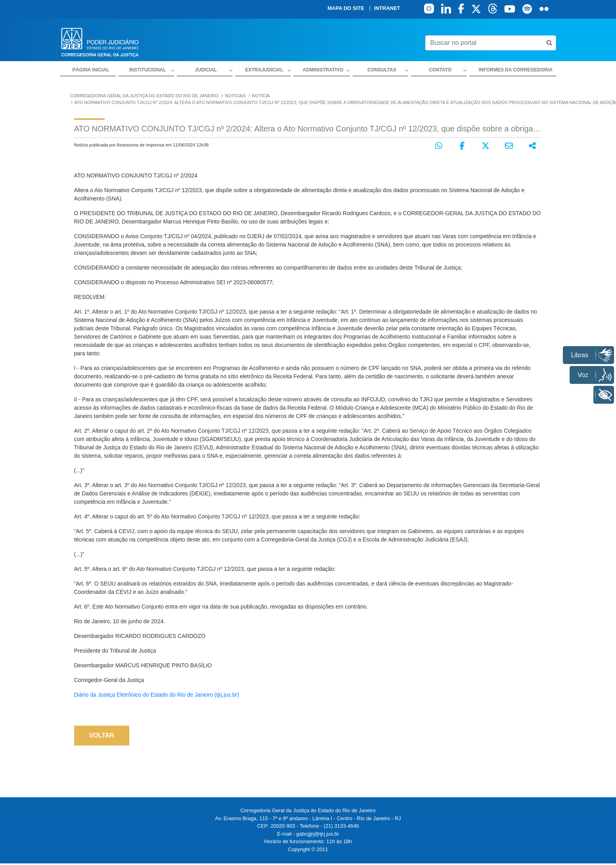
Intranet (387, 8)
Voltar (102, 735)
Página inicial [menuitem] (91, 70)
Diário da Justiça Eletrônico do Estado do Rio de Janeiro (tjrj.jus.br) (157, 695)
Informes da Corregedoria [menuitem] (516, 70)
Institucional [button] (148, 70)
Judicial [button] (206, 70)
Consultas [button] (382, 70)
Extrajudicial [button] (264, 70)
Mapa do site (346, 8)
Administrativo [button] (323, 70)
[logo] (100, 42)
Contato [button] (440, 70)
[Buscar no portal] (484, 43)
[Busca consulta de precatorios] (549, 43)
